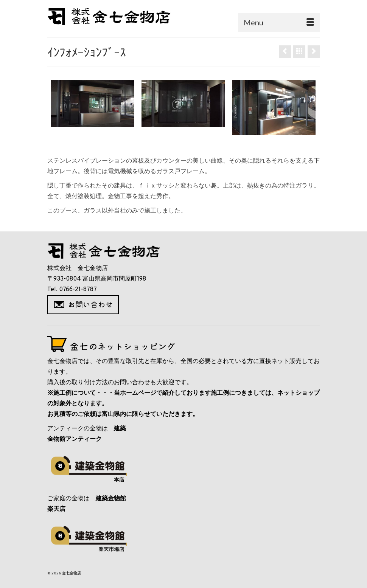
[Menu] (279, 22)
